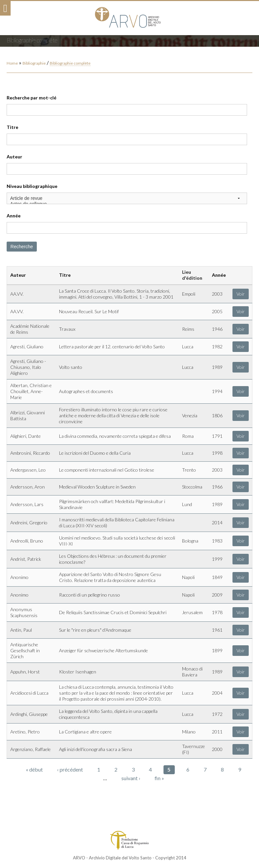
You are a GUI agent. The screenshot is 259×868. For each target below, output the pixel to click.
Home (12, 63)
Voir (241, 294)
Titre (12, 127)
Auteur (14, 157)
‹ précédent (70, 769)
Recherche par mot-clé (32, 98)
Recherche (22, 247)
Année (14, 216)
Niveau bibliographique (32, 186)
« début (34, 769)
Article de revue (127, 198)
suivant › (131, 778)
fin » (159, 778)
